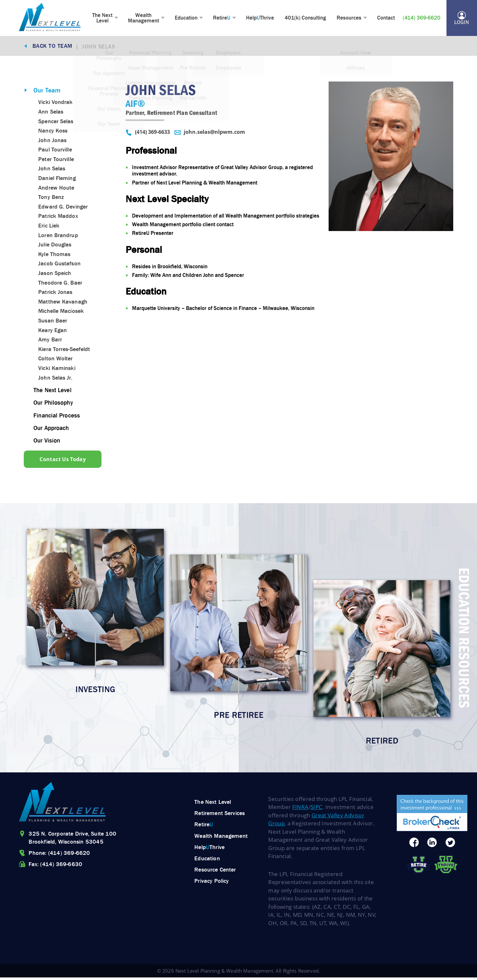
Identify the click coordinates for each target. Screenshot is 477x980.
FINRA (300, 809)
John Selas (52, 170)
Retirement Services (220, 816)
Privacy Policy (212, 883)
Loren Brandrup (58, 237)
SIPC (316, 809)
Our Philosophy (55, 404)
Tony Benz (51, 199)
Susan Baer (53, 322)
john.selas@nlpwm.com (210, 134)
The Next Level (103, 18)
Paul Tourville (55, 151)
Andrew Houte (56, 189)
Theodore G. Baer (60, 284)
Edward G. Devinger (63, 208)
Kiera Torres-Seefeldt (64, 351)
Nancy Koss (53, 132)
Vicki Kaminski (57, 370)
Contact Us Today (64, 460)
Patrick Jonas (55, 294)
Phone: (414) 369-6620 (59, 855)
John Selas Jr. (55, 379)
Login (461, 19)
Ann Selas (51, 113)
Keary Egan (53, 332)
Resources (351, 19)
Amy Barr (50, 341)
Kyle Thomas (54, 256)
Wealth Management (145, 18)
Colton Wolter (55, 360)
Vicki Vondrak (55, 104)
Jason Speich (55, 275)
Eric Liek (49, 227)
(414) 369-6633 (148, 134)
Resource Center (215, 872)
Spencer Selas (56, 123)
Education (187, 19)
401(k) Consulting (307, 19)
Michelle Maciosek (61, 313)
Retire (224, 19)
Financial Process (58, 417)
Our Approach (53, 429)
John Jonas (52, 142)
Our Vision (48, 442)
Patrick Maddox (58, 218)
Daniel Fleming (57, 180)
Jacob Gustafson (59, 265)
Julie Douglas (55, 246)
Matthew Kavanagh (63, 303)
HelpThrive (262, 19)
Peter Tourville (56, 161)
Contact (388, 19)
